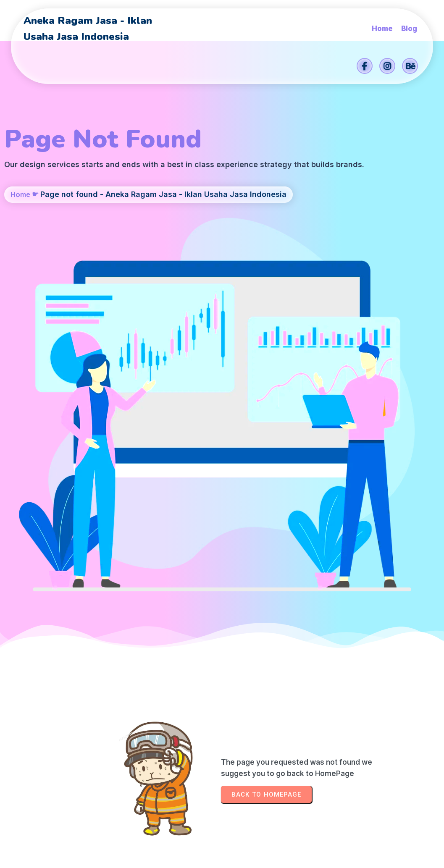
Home (21, 229)
